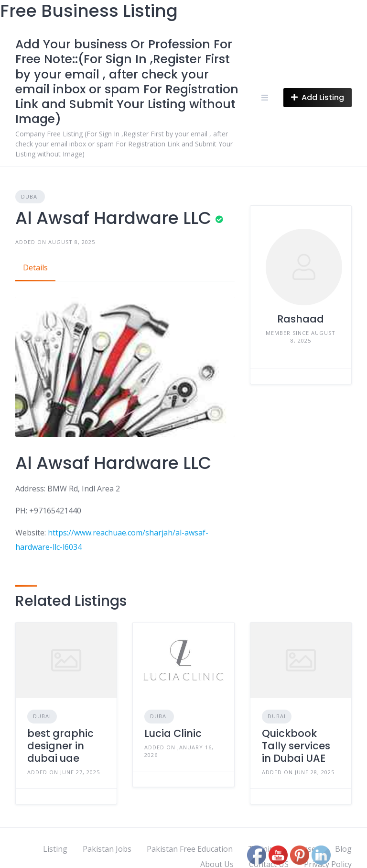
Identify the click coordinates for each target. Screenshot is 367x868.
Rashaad (301, 319)
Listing (55, 849)
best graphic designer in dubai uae (60, 746)
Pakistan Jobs (107, 849)
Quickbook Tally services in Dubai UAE (296, 746)
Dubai (30, 196)
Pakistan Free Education (190, 849)
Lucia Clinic (173, 733)
